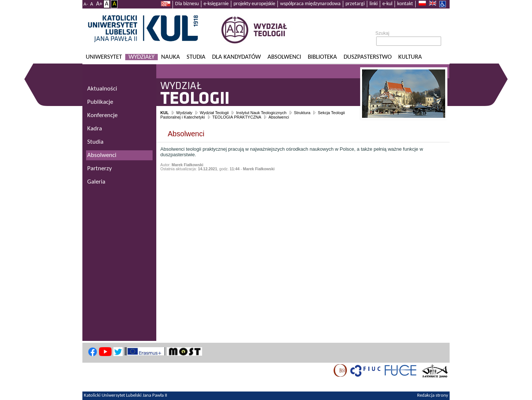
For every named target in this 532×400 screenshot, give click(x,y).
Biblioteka (322, 57)
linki (374, 4)
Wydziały (141, 57)
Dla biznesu (187, 4)
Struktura (302, 113)
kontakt (405, 4)
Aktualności (102, 89)
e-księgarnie (216, 4)
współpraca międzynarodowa (310, 4)
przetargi (355, 4)
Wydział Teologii (214, 113)
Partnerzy (100, 169)
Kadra (95, 129)
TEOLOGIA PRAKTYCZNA (237, 117)
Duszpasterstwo (368, 57)
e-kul (387, 4)
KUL (165, 113)
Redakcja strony (433, 396)
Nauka (170, 57)
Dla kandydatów (236, 57)
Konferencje (102, 115)
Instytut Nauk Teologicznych (261, 113)
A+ (99, 4)
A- (86, 4)
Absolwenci (284, 57)
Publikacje (100, 102)
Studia (196, 57)
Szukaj (382, 33)
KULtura (410, 57)
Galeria (96, 182)
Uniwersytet (104, 57)
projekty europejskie (254, 4)
